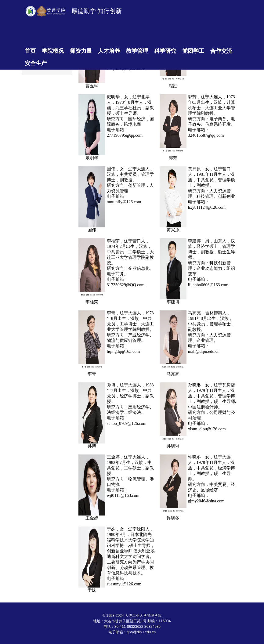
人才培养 (109, 51)
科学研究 (165, 51)
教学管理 (137, 51)
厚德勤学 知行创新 (97, 11)
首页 (30, 51)
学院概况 (53, 51)
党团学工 (193, 51)
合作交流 (221, 51)
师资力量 (81, 51)
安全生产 (36, 63)
